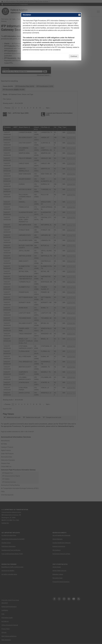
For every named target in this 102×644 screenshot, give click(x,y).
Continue (74, 56)
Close (79, 15)
